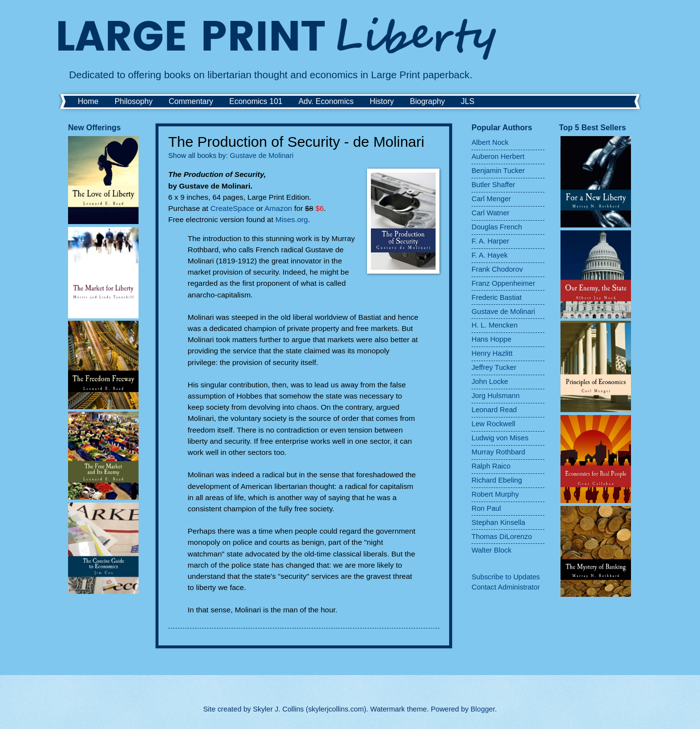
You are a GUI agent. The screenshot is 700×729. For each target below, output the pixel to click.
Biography (427, 101)
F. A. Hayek (490, 255)
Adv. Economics (326, 101)
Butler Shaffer (493, 185)
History (382, 101)
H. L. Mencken (495, 325)
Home (88, 101)
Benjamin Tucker (498, 171)
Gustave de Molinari (262, 156)
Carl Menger (491, 199)
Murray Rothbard (498, 452)
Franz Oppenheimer (503, 283)
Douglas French (497, 227)
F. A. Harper (490, 241)
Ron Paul (486, 508)
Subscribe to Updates (506, 577)
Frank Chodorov (497, 269)
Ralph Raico (491, 466)
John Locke (490, 382)
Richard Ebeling (497, 480)
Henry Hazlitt (492, 353)
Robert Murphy (495, 494)
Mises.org (292, 219)
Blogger (483, 709)
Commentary (191, 101)
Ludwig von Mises (500, 438)
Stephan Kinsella (498, 522)
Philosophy (134, 101)
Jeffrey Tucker (494, 367)
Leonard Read (494, 410)
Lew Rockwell (493, 424)
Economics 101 (256, 101)
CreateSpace (232, 208)
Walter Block (491, 550)
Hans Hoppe (491, 339)
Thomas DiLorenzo (502, 537)
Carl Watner (490, 213)
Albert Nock (490, 142)
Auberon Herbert (498, 156)
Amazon (278, 208)
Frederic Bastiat (497, 297)
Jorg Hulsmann (496, 396)
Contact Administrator (506, 587)
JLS (468, 101)
